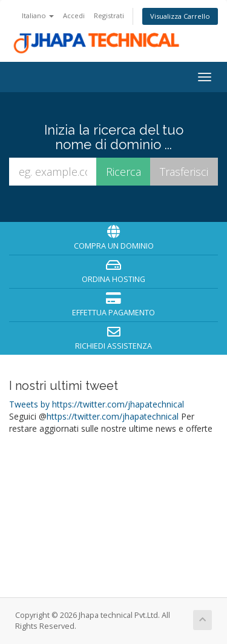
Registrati (109, 15)
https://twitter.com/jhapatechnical (113, 416)
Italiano (38, 15)
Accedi (74, 15)
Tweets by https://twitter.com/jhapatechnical (97, 404)
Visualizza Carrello (180, 16)
